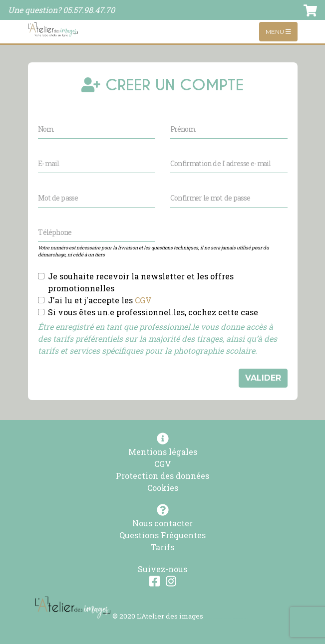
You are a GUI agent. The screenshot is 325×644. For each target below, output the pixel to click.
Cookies (163, 488)
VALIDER (263, 378)
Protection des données (162, 476)
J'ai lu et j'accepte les (100, 300)
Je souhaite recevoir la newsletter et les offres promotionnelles (141, 282)
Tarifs (162, 547)
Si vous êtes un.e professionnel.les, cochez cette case (153, 312)
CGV (143, 300)
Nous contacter (162, 523)
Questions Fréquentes (162, 535)
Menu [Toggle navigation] (278, 32)
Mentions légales (163, 452)
